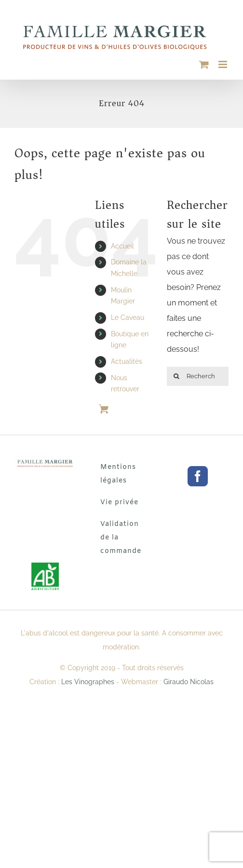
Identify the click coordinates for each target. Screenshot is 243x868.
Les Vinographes (88, 682)
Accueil (122, 246)
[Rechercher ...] (198, 376)
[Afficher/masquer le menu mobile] (223, 64)
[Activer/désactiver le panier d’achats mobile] (204, 64)
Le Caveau (128, 317)
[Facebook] (198, 476)
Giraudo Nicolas (189, 682)
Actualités (127, 361)
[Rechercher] (176, 376)
